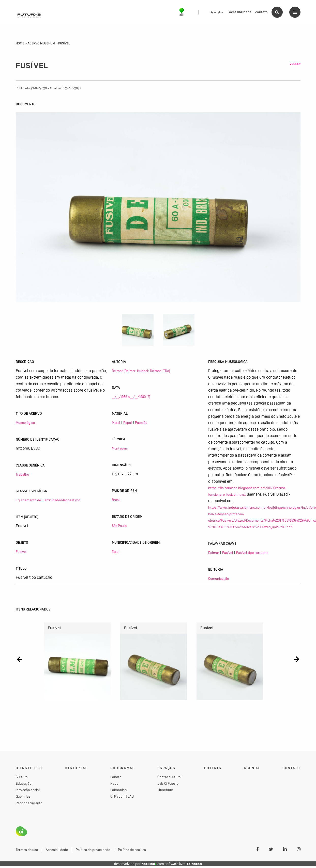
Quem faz (23, 798)
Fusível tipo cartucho (252, 553)
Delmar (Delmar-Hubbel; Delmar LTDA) (141, 371)
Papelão (141, 423)
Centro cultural (170, 779)
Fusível (21, 552)
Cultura (22, 779)
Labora (116, 779)
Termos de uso (27, 852)
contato (261, 12)
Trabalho (22, 474)
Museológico (25, 423)
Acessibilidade (57, 852)
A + (213, 12)
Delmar (214, 553)
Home (20, 43)
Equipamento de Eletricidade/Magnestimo (48, 500)
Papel (128, 423)
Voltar (295, 64)
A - (220, 12)
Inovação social (28, 792)
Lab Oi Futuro (168, 785)
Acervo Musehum (41, 43)
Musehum (165, 792)
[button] (20, 659)
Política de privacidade (93, 852)
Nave (114, 785)
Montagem (120, 448)
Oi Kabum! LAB (122, 798)
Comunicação (219, 578)
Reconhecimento (29, 805)
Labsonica (118, 792)
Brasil (116, 500)
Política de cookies (132, 852)
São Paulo (119, 526)
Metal (116, 423)
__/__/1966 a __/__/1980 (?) (131, 397)
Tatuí (116, 552)
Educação (24, 785)
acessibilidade (240, 12)
